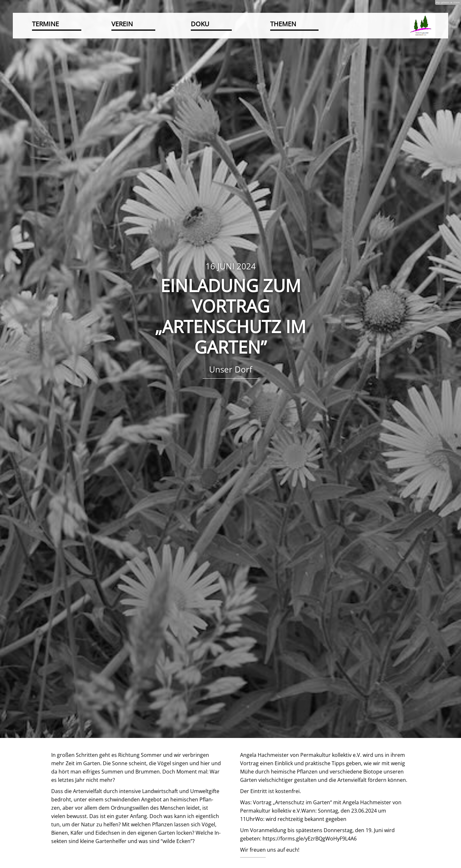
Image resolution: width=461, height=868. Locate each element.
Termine (45, 24)
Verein (122, 24)
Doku (200, 24)
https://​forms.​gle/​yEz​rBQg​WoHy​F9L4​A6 (310, 839)
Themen (283, 24)
